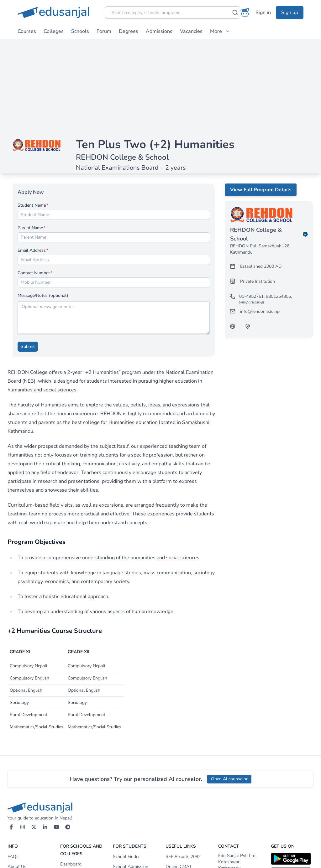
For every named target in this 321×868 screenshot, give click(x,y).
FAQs (13, 763)
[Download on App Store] (292, 779)
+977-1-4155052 (239, 790)
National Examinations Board (117, 74)
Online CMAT (179, 773)
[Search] (235, 13)
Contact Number (34, 179)
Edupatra (174, 793)
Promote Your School (81, 818)
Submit (28, 253)
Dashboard (71, 770)
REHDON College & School (122, 63)
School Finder (126, 763)
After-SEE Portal (129, 800)
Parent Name (30, 134)
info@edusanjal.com (239, 801)
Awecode (304, 857)
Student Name (32, 111)
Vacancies (191, 31)
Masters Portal (127, 820)
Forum (104, 31)
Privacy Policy (21, 803)
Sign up (290, 13)
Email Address (32, 156)
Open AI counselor (229, 685)
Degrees (129, 31)
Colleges (54, 31)
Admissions (159, 31)
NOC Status (177, 783)
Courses (27, 31)
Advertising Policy (25, 813)
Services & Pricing (78, 790)
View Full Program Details (261, 96)
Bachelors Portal (129, 810)
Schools (80, 31)
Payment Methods (78, 828)
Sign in (263, 13)
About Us (17, 773)
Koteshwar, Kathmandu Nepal (229, 774)
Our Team (17, 783)
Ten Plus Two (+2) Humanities (155, 51)
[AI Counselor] (245, 13)
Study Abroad (179, 820)
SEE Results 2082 (183, 763)
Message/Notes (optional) (43, 201)
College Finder (127, 790)
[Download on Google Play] (292, 765)
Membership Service (80, 780)
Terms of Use (21, 793)
